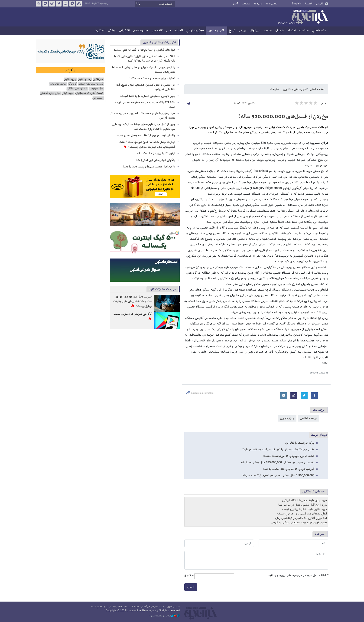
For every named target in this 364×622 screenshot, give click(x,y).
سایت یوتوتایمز (58, 84)
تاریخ (232, 31)
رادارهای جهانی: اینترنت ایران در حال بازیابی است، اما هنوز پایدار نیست (144, 70)
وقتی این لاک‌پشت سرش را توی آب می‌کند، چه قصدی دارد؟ (278, 450)
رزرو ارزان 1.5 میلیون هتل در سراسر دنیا (303, 505)
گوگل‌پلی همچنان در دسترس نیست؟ (132, 314)
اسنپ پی (98, 98)
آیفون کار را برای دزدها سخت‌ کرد (156, 154)
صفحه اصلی (319, 31)
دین (169, 31)
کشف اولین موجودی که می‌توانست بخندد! (289, 456)
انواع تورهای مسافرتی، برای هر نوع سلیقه (302, 514)
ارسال (191, 587)
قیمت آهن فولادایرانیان (89, 93)
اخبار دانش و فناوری (295, 89)
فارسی (320, 4)
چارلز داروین (287, 418)
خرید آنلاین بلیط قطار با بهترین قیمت (305, 509)
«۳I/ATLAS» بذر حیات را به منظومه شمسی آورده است (145, 105)
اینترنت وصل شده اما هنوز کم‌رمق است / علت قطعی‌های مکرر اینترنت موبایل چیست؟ (147, 145)
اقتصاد (291, 31)
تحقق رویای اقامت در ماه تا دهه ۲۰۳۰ (151, 79)
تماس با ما (272, 4)
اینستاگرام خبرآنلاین (65, 4)
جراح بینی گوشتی (50, 93)
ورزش (243, 31)
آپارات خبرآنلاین (52, 4)
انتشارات (124, 31)
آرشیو (235, 4)
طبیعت (274, 89)
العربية (309, 4)
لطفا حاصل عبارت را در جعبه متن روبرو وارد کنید (298, 575)
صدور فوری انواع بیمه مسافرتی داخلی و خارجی (299, 523)
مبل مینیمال (96, 89)
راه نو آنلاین (84, 79)
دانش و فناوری (216, 31)
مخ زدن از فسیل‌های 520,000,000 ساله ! (283, 117)
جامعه (268, 31)
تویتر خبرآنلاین (59, 4)
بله (45, 4)
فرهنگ (279, 31)
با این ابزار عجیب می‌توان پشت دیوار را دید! (149, 167)
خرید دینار (68, 93)
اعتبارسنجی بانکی (77, 89)
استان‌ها (99, 31)
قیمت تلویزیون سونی (91, 84)
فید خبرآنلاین (79, 4)
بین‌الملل (255, 31)
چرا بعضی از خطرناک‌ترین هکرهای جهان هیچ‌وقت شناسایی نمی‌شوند (146, 87)
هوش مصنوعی (195, 31)
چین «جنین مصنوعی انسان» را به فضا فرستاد (148, 96)
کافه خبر (157, 31)
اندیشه (179, 31)
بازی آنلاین (70, 79)
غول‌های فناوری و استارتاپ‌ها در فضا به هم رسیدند (144, 50)
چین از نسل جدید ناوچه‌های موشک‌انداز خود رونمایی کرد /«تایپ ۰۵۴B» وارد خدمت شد (143, 127)
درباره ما (258, 4)
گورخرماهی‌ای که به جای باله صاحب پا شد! (289, 469)
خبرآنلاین (303, 17)
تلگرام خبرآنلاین (72, 4)
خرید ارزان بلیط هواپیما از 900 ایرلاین (304, 501)
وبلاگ (112, 31)
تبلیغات (246, 4)
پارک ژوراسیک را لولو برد (300, 443)
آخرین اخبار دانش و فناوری (159, 42)
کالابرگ (72, 84)
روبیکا (39, 4)
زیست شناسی (308, 418)
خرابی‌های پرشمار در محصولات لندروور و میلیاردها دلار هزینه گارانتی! (143, 116)
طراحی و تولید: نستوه (165, 616)
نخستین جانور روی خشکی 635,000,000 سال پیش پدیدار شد (277, 463)
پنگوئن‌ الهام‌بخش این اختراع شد (155, 160)
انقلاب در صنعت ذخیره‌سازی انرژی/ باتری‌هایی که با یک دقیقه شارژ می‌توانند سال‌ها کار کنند (145, 59)
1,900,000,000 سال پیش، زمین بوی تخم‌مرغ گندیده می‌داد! (278, 476)
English (296, 4)
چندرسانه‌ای (141, 31)
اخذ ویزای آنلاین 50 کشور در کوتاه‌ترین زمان (301, 518)
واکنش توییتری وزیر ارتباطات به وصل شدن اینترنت (145, 136)
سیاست (304, 31)
